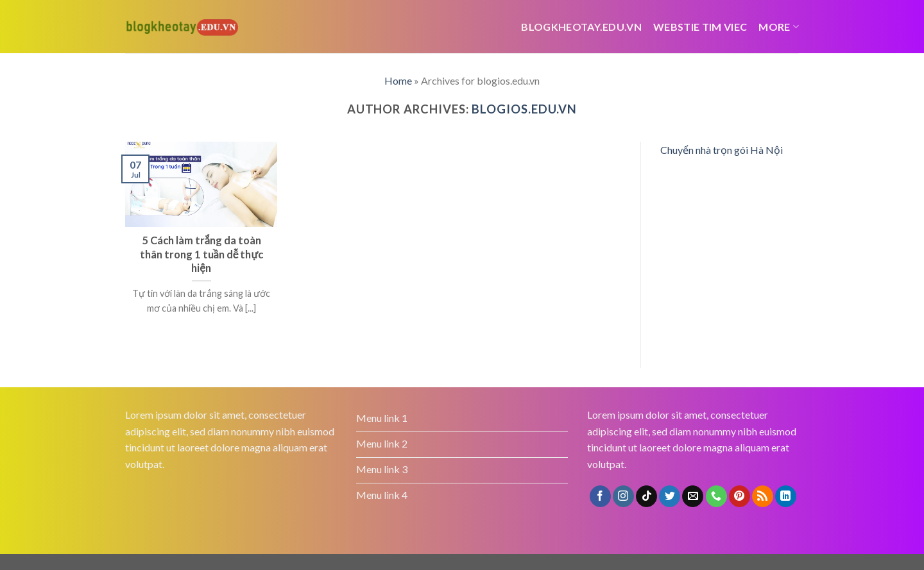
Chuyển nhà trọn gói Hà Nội (722, 150)
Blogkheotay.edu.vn (581, 27)
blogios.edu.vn (524, 109)
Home (398, 80)
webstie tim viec (700, 27)
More (779, 27)
